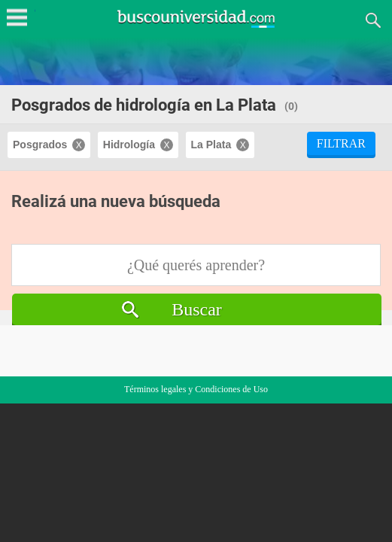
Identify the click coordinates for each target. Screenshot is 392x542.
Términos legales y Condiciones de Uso (196, 389)
